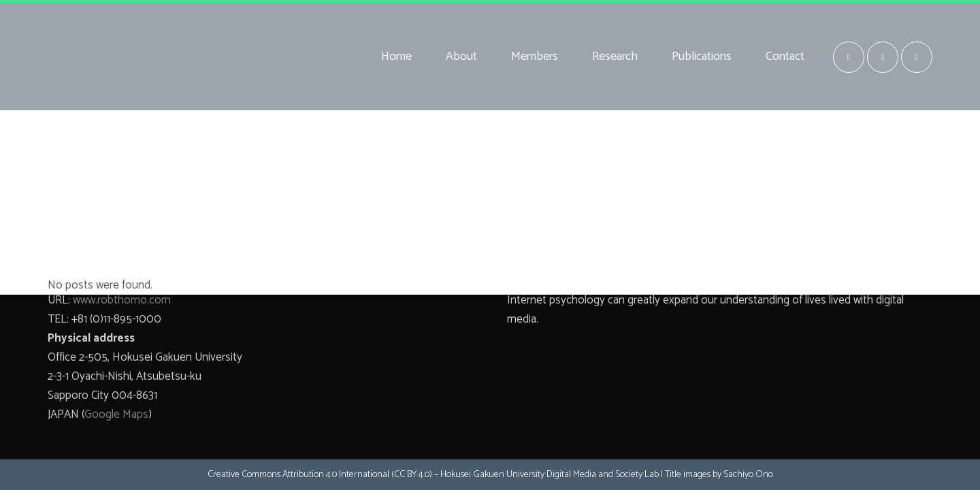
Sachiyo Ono (748, 475)
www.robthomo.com (122, 300)
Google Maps (116, 414)
